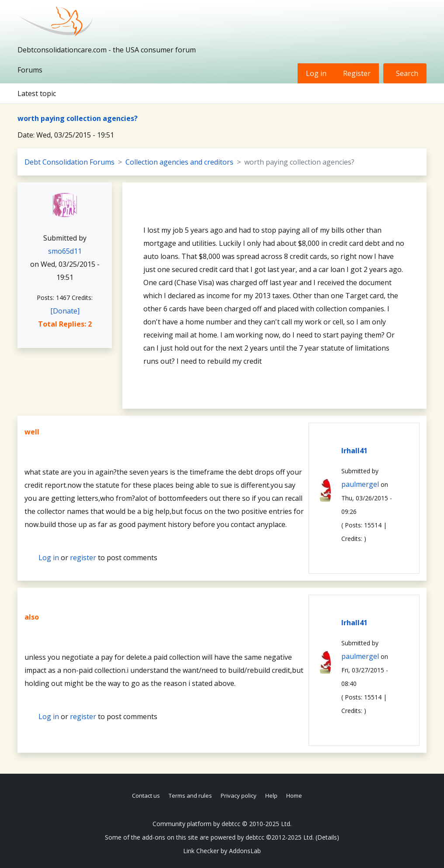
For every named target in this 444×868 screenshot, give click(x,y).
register (83, 558)
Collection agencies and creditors (179, 162)
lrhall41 (354, 451)
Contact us (146, 796)
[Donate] (65, 311)
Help (271, 796)
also (32, 617)
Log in (316, 73)
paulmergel (360, 484)
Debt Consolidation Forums (69, 162)
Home (294, 796)
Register (357, 73)
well (32, 432)
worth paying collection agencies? (78, 118)
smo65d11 (65, 251)
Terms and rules (190, 796)
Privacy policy (239, 796)
